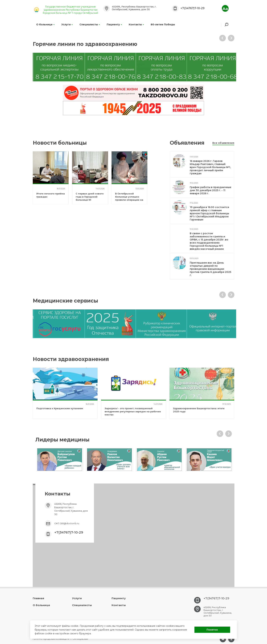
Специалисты (90, 24)
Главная (38, 598)
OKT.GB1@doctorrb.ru (67, 523)
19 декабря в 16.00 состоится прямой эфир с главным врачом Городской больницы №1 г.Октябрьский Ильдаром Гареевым (209, 213)
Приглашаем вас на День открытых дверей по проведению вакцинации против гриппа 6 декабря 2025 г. (210, 269)
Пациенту (114, 24)
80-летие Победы (163, 24)
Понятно (212, 630)
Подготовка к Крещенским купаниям (60, 408)
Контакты (136, 24)
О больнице (45, 24)
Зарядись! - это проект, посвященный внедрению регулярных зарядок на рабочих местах (133, 411)
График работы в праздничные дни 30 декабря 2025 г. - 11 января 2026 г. (211, 190)
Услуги (67, 24)
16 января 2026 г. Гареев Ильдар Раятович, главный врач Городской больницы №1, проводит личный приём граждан (210, 167)
